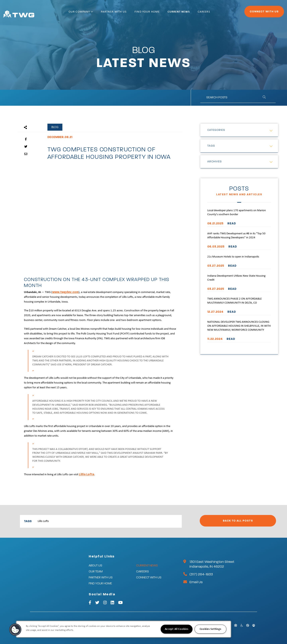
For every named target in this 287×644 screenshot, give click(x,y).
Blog (55, 127)
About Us (95, 566)
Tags (211, 146)
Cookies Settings (211, 629)
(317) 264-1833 (201, 574)
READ (232, 223)
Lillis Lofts (87, 474)
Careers (217, 13)
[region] (124, 629)
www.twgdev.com (65, 292)
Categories (216, 130)
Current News (192, 13)
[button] (15, 630)
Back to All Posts (238, 521)
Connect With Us (253, 13)
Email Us (196, 582)
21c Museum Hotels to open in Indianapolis (233, 257)
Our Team (96, 572)
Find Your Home (160, 13)
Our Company (94, 13)
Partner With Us (127, 13)
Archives (215, 162)
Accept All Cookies (177, 629)
